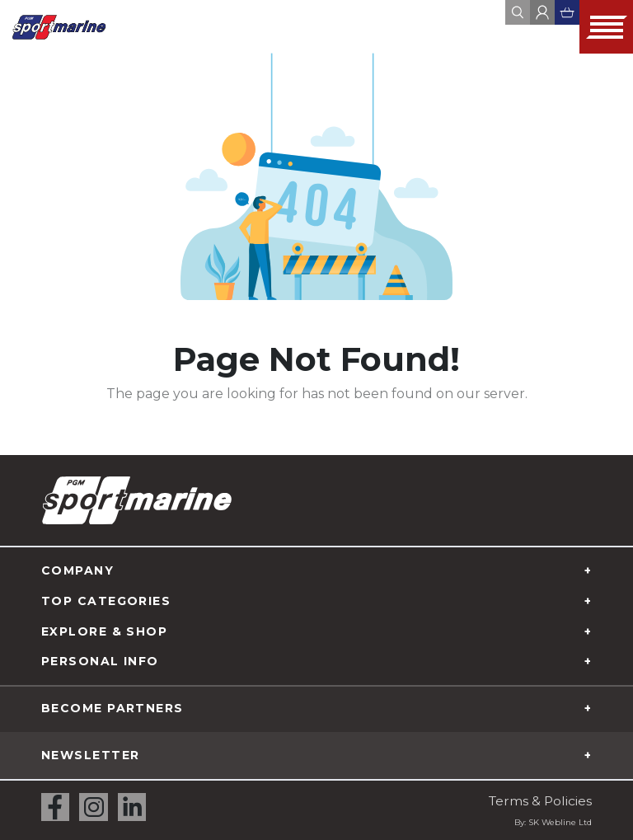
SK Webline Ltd (560, 822)
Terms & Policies (539, 801)
